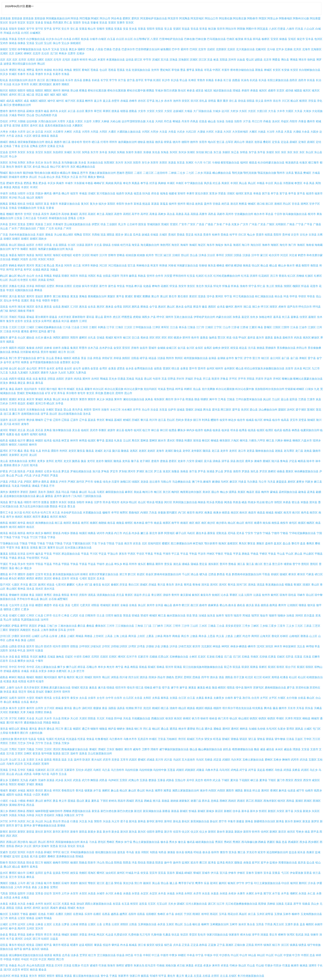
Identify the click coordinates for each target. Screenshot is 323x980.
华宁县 (228, 296)
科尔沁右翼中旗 (245, 389)
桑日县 (81, 626)
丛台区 (80, 111)
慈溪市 (39, 111)
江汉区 (128, 327)
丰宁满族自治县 (194, 183)
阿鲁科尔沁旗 (301, 18)
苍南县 (94, 70)
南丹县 (305, 513)
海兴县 (69, 249)
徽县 (205, 307)
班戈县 (248, 39)
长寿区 (192, 80)
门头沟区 (77, 496)
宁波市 (258, 533)
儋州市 (311, 121)
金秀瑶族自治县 (144, 368)
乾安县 (48, 574)
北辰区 (231, 49)
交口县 (136, 338)
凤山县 (243, 183)
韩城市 (94, 255)
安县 (126, 29)
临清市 (199, 430)
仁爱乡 (25, 609)
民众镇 (261, 502)
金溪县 (112, 368)
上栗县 (150, 636)
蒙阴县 (49, 496)
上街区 (141, 636)
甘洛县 (4, 208)
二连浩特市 (161, 173)
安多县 (39, 23)
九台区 (62, 373)
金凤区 (208, 348)
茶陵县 (259, 70)
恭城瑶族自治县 (58, 218)
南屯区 (293, 523)
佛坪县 (57, 193)
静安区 (225, 348)
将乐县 (183, 327)
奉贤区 (298, 183)
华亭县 (16, 300)
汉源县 (246, 255)
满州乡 (4, 492)
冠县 (103, 235)
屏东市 (123, 554)
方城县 (316, 173)
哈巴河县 (126, 245)
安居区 (112, 23)
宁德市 (276, 533)
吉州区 (95, 379)
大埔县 (188, 111)
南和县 (4, 523)
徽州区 (230, 307)
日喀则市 (90, 615)
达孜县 (19, 136)
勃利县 (311, 60)
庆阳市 (83, 595)
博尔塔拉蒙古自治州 (24, 64)
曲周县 (273, 605)
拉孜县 (4, 410)
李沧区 (101, 420)
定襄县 (51, 146)
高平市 (136, 214)
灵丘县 (22, 430)
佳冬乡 (254, 317)
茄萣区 (92, 578)
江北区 (13, 327)
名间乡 (124, 502)
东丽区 (226, 152)
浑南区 (13, 317)
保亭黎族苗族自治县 (30, 49)
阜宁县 (275, 193)
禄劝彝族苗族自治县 (306, 471)
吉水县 (298, 368)
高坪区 (145, 214)
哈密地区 (67, 255)
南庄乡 (39, 533)
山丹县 (45, 636)
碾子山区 (181, 533)
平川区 (94, 554)
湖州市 (169, 317)
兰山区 (276, 399)
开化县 (198, 379)
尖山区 (22, 338)
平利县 (193, 554)
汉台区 (211, 255)
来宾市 (30, 399)
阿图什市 (251, 29)
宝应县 (64, 49)
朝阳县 (30, 90)
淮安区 (191, 286)
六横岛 (253, 440)
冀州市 (86, 379)
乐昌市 (22, 410)
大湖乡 (307, 111)
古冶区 (72, 245)
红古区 (209, 276)
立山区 (127, 440)
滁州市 (13, 111)
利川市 (153, 420)
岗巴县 (225, 204)
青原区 (129, 595)
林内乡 (190, 430)
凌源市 (111, 430)
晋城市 (153, 348)
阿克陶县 (185, 18)
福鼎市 (120, 193)
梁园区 (282, 410)
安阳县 (159, 29)
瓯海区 (223, 543)
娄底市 (155, 461)
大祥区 (210, 132)
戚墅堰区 (63, 599)
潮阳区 (48, 90)
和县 (99, 276)
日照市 (109, 615)
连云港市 (155, 482)
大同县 (94, 132)
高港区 (92, 214)
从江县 (72, 111)
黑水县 (59, 265)
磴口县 (96, 142)
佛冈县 (48, 193)
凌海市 (25, 424)
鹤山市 (22, 276)
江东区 (84, 327)
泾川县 (252, 348)
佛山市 (65, 193)
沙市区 (106, 646)
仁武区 (74, 615)
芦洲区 (72, 482)
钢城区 (252, 204)
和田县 (83, 276)
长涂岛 (245, 80)
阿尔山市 (105, 18)
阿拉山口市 (211, 18)
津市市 (42, 368)
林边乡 (232, 420)
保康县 (22, 43)
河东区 (42, 259)
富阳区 (111, 204)
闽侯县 (202, 502)
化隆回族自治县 (24, 290)
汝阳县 (16, 620)
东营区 (163, 163)
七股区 (16, 585)
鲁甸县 (284, 461)
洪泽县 (30, 286)
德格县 (13, 142)
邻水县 (234, 430)
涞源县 (109, 399)
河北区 (284, 255)
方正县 (74, 177)
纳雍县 (92, 533)
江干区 (111, 327)
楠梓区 (48, 533)
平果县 (149, 554)
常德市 (39, 74)
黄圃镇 (146, 296)
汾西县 (13, 193)
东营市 (154, 163)
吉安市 (19, 321)
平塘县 (13, 558)
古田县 (48, 245)
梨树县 (145, 440)
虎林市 (282, 307)
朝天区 (4, 90)
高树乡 (162, 214)
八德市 (290, 29)
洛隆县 (175, 471)
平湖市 (167, 554)
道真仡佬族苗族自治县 (58, 125)
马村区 (225, 482)
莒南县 (130, 379)
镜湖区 (53, 352)
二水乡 (199, 173)
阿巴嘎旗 (85, 18)
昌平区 (140, 80)
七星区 (75, 605)
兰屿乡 (4, 403)
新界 (161, 533)
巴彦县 (117, 49)
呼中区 (161, 317)
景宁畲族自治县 (27, 358)
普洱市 (224, 564)
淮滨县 (209, 286)
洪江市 (274, 276)
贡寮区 (30, 224)
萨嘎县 (16, 626)
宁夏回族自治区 (81, 543)
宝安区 (274, 39)
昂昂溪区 (58, 23)
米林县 (89, 502)
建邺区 (83, 338)
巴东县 (299, 29)
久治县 (4, 379)
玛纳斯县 (26, 486)
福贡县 (138, 193)
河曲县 (54, 270)
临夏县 (10, 434)
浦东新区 (213, 564)
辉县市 (197, 307)
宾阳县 (224, 60)
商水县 (203, 636)
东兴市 (119, 163)
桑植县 (90, 626)
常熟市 (201, 80)
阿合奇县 (117, 18)
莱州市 (118, 399)
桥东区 (292, 574)
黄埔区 (138, 296)
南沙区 (211, 523)
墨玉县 (71, 506)
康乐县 (30, 383)
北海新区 (316, 49)
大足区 (28, 136)
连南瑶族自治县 (30, 414)
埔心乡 (19, 568)
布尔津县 (58, 70)
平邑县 (57, 564)
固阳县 (63, 245)
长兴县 (263, 80)
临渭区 (269, 430)
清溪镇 (24, 595)
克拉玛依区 (150, 389)
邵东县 (22, 646)
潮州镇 (65, 90)
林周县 (83, 440)
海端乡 (219, 245)
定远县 (4, 152)
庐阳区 (28, 482)
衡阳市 (306, 265)
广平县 (308, 224)
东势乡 (30, 163)
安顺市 (101, 29)
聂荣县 (211, 533)
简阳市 (74, 338)
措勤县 (133, 111)
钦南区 (216, 595)
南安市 (191, 513)
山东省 (53, 636)
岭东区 (16, 424)
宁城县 (267, 533)
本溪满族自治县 (115, 60)
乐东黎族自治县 (36, 410)
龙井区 (233, 451)
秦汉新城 (186, 595)
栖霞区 (39, 605)
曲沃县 (250, 605)
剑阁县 (102, 327)
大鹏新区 (77, 125)
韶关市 (30, 646)
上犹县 (229, 636)
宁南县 (41, 543)
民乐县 (211, 502)
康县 (12, 389)
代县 (55, 115)
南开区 (85, 523)
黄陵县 (65, 296)
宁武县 (67, 543)
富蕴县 (164, 204)
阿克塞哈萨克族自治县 (154, 18)
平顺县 (319, 554)
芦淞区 (45, 475)
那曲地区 (134, 513)
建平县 (13, 338)
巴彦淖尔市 (128, 49)
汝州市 (45, 620)
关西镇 (96, 235)
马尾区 (101, 492)
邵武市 (48, 646)
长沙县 (175, 80)
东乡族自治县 (95, 163)
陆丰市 (311, 461)
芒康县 (45, 486)
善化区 (276, 636)
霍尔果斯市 (42, 317)
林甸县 (267, 420)
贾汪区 (222, 338)
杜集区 (304, 163)
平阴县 (65, 564)
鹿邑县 (45, 482)
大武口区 (191, 132)
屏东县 (22, 558)
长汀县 (227, 80)
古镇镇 (115, 245)
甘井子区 (315, 204)
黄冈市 (30, 296)
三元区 (299, 626)
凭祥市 (30, 564)
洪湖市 (254, 276)
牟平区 (115, 513)
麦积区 (292, 482)
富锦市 (182, 193)
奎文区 (90, 393)
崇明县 (212, 101)
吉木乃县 (93, 348)
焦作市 (195, 338)
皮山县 (109, 564)
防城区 (4, 177)
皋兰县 (101, 214)
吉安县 (28, 321)
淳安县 (312, 101)
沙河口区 (5, 636)
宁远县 (119, 543)
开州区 (277, 379)
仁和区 (30, 615)
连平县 (45, 414)
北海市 (306, 49)
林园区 (39, 440)
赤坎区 (142, 101)
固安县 (142, 224)
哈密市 (77, 255)
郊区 (152, 338)
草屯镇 (175, 70)
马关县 (271, 482)
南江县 (59, 523)
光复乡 (235, 224)
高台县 (171, 214)
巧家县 (310, 574)
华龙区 (10, 290)
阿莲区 (263, 18)
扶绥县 (30, 204)
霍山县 (99, 317)
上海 (116, 636)
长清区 (157, 80)
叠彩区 (267, 142)
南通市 (258, 523)
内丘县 (127, 533)
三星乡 (272, 626)
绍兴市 (57, 646)
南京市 (128, 543)
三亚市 (281, 626)
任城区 (13, 615)
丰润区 (234, 183)
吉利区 (39, 348)
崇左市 (277, 101)
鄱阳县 (151, 564)
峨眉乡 (55, 173)
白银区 (102, 39)
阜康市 (190, 193)
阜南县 (257, 193)
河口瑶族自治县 (118, 265)
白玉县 (111, 39)
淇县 (68, 605)
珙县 (103, 224)
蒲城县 (195, 564)
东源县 (172, 163)
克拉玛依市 (30, 389)
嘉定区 (245, 317)
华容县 (311, 296)
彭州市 (30, 554)
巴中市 (176, 49)
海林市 (266, 245)
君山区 (148, 379)
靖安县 (234, 348)
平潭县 (4, 558)
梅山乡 (224, 492)
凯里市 (216, 379)
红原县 (22, 286)
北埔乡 (80, 53)
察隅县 (150, 90)
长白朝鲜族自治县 (310, 70)
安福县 (48, 23)
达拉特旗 (32, 121)
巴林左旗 (201, 39)
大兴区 (227, 132)
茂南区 (51, 492)
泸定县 (293, 461)
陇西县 (76, 461)
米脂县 (305, 502)
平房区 (132, 554)
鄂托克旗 (237, 173)
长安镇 (285, 70)
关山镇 (58, 235)
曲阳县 (265, 605)
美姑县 (138, 492)
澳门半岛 (197, 482)
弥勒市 (80, 502)
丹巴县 (168, 121)
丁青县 (16, 146)
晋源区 (167, 368)
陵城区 (311, 420)
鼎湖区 (311, 142)
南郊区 (67, 523)
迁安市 (39, 574)
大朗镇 (22, 121)
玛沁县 (65, 492)
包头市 (46, 49)
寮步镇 (30, 420)
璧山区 (250, 60)
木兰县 (56, 513)
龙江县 (216, 451)
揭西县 (10, 342)
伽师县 (213, 338)
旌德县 (261, 348)
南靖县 (76, 523)
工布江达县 (30, 218)
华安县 (121, 286)
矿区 (48, 393)
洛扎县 (255, 471)
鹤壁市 (302, 255)
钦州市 (266, 595)
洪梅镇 (300, 276)
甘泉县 (41, 208)
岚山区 (267, 399)
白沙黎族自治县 (36, 39)
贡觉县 (22, 224)
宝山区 (39, 43)
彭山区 (60, 548)
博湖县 (294, 60)
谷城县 (154, 235)
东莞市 (203, 142)
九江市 (316, 368)
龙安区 (72, 451)
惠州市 (238, 307)
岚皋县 (149, 399)
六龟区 (235, 440)
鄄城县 (104, 379)
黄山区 (164, 296)
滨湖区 (194, 60)
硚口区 (319, 574)
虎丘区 (117, 317)
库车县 (61, 393)
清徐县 (57, 595)
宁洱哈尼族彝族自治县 (302, 533)
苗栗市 (54, 502)
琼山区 (310, 595)
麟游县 (30, 440)
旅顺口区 (126, 482)
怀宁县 (253, 286)
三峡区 (255, 626)
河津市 (86, 265)
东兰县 (217, 152)
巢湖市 (57, 84)
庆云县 (146, 595)
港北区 (234, 204)
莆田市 (159, 564)
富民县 (248, 193)
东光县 (156, 152)
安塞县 (83, 29)
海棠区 (33, 249)
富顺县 (13, 204)
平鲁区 (219, 554)
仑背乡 (48, 471)
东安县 (30, 152)
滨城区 (156, 60)
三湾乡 (246, 626)
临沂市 (22, 440)
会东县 (92, 307)
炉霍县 (4, 471)
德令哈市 (77, 142)
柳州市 (33, 445)
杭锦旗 (141, 255)
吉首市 (289, 368)
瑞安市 (229, 615)
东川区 (77, 152)
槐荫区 (297, 286)
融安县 (118, 615)
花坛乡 (8, 300)
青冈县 (188, 585)
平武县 (45, 558)
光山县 (4, 228)
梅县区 (250, 492)
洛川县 (97, 471)
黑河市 (30, 265)
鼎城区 (293, 142)
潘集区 (260, 543)
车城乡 (159, 90)
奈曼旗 (162, 513)
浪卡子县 (179, 399)
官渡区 (174, 224)
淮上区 (270, 286)
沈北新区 (207, 646)
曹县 (183, 70)
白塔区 (76, 39)
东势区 (22, 163)
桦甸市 (156, 286)
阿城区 (95, 18)
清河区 (214, 585)
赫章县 (133, 276)
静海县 (16, 352)
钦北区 (106, 585)
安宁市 (30, 29)
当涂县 (221, 121)
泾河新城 (26, 352)
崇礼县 (203, 101)
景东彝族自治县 (286, 348)
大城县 (13, 115)
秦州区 (275, 595)
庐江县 (13, 471)
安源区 (177, 29)
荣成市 (145, 615)
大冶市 (271, 132)
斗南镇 (216, 163)
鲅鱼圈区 (166, 49)
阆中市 (213, 399)
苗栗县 (45, 502)
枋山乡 (51, 177)
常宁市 (113, 80)
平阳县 (39, 564)
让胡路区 (293, 605)
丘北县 (24, 605)
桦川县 (138, 286)
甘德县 (217, 204)
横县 (298, 265)
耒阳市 (88, 410)
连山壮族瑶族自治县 (70, 414)
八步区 (273, 29)
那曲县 (74, 533)
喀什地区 (52, 389)
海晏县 (13, 255)
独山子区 (55, 167)
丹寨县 (302, 121)
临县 (18, 434)
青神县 (22, 589)
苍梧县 (112, 70)
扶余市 (129, 204)
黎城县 (109, 420)
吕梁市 (115, 482)
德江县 (67, 142)
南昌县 (261, 513)
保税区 (4, 49)
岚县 (318, 399)
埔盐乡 (28, 568)
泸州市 (63, 482)
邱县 (32, 605)
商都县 (88, 636)
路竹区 (80, 482)
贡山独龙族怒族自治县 (77, 224)
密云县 (296, 502)
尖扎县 (92, 338)
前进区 (141, 574)
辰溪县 (80, 101)
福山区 (30, 198)
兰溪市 (311, 399)
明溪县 (159, 502)
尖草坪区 (47, 321)
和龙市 (154, 265)
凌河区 (4, 430)
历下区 (13, 451)
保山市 (57, 43)
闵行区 (168, 502)
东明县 (244, 152)
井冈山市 (302, 348)
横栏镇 (229, 265)
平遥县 (48, 564)
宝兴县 (55, 49)
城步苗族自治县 (223, 90)
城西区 (19, 101)
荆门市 (13, 358)
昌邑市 (302, 80)
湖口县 (247, 307)
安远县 (186, 29)
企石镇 (53, 599)
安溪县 (118, 29)
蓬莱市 (51, 548)
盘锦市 (269, 543)
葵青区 (4, 399)
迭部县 (258, 142)
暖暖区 (166, 543)
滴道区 (250, 142)
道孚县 (8, 125)
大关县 (298, 111)
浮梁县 (222, 193)
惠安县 (48, 307)
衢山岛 (224, 605)
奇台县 (4, 605)
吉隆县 (65, 348)
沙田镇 (115, 646)
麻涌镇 (216, 482)
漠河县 (313, 502)
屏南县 (246, 554)
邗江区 (159, 255)
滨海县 (174, 60)
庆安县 (123, 585)
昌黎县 (87, 80)
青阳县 (65, 595)
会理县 (118, 307)
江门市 (200, 327)
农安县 (137, 543)
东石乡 (39, 163)
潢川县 (13, 296)
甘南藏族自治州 (27, 208)
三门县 (148, 626)
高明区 (127, 214)
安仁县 (74, 29)
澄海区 (4, 95)
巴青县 (90, 49)
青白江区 (134, 585)
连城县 (181, 410)
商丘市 (185, 636)
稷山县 (240, 368)
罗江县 (158, 471)
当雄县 (229, 121)
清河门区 (242, 585)
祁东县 (74, 578)
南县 (318, 523)
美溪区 (242, 492)
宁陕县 (59, 543)
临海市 (129, 430)
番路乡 (92, 177)
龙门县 (299, 451)
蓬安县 (25, 548)
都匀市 (65, 167)
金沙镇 (4, 368)
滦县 (233, 461)
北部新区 (221, 49)
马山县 (92, 492)
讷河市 (101, 533)
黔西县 (221, 574)
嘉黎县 (295, 317)
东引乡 (146, 163)
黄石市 (173, 296)
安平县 (48, 29)
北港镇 (288, 49)
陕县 (24, 640)
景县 (84, 358)
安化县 (86, 23)
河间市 (68, 265)
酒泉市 (45, 373)
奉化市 (127, 183)
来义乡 (101, 399)
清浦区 (306, 585)
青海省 (196, 585)
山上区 (313, 636)
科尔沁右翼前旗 (225, 389)
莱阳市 (92, 399)
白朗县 (4, 39)
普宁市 (297, 564)
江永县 (294, 327)
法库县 (290, 173)
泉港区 (115, 605)
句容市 (157, 379)
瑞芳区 (255, 615)
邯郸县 (121, 255)
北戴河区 (261, 49)
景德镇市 (271, 348)
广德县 (209, 224)
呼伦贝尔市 (305, 307)
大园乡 (314, 132)
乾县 (228, 574)
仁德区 (22, 615)
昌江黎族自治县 (55, 80)
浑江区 (4, 317)
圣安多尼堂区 (233, 626)
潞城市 (258, 461)
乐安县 (13, 410)
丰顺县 (261, 183)
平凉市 (202, 554)
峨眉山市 (65, 173)
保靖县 (13, 43)
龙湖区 (169, 451)
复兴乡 (94, 204)
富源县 (155, 204)
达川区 (225, 111)
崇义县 (259, 101)
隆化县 (178, 451)
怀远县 (305, 286)
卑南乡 (63, 53)
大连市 (88, 121)
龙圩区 (91, 461)
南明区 (129, 523)
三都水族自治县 (67, 626)
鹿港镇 (8, 465)
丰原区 (25, 187)
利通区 (188, 440)
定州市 (13, 152)
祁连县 (51, 585)
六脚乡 (279, 440)
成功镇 (289, 90)
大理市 (61, 121)
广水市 (13, 228)
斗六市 (198, 163)
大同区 (103, 132)
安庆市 (221, 29)
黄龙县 (74, 296)
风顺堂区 (26, 630)
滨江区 (203, 60)
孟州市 (58, 496)
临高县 (285, 420)
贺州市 (151, 276)
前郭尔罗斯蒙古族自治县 (104, 574)
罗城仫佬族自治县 (81, 471)
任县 (82, 615)
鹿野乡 (37, 482)
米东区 (63, 502)
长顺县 (210, 80)
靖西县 (76, 358)
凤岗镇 (109, 183)
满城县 (36, 486)
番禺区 (310, 543)
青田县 (4, 595)
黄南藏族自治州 (97, 296)
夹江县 (286, 317)
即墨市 (83, 348)
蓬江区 (43, 548)
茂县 (58, 492)
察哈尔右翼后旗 (97, 90)
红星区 (4, 286)
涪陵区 (231, 193)
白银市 (94, 39)
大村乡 (234, 111)
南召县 (13, 533)
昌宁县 (131, 80)
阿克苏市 (173, 18)
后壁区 (51, 286)
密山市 (269, 502)
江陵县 (191, 327)
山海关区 (265, 636)
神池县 (217, 646)
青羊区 (74, 595)
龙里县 (251, 451)
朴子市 (13, 574)
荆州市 (170, 358)
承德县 (254, 90)
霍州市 (108, 317)
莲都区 (190, 410)
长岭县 (96, 80)
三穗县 (212, 626)
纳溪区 (83, 533)
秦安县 (97, 585)
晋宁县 (312, 358)
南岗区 (19, 517)
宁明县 (32, 543)
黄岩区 (193, 296)
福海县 (164, 193)
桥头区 (13, 578)
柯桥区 (188, 389)
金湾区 (103, 368)
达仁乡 (30, 132)
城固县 (298, 90)
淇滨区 (48, 578)
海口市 (246, 245)
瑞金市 (264, 615)
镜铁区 (67, 358)
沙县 (157, 646)
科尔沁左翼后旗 (114, 389)
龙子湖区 (145, 461)
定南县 (8, 146)
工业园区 (112, 224)
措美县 (115, 111)
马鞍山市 (166, 482)
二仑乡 (181, 173)
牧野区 (124, 513)
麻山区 (83, 492)
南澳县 (208, 513)
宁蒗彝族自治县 (9, 543)
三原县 (308, 626)
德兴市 (177, 142)
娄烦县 (164, 461)
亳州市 (39, 70)
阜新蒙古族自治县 (69, 204)
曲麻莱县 (213, 605)
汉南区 (176, 255)
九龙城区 (23, 373)
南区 (192, 523)
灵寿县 (48, 430)
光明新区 (281, 224)
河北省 (293, 255)
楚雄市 (4, 111)
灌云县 (128, 235)
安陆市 (13, 29)
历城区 (136, 420)
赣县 (3, 214)
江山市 (227, 327)
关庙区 (40, 235)
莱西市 (83, 399)
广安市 (183, 224)
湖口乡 (256, 307)
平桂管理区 (33, 558)
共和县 (4, 224)
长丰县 (48, 74)
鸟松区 (191, 533)
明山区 (133, 502)
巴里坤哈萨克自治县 (171, 39)
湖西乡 (146, 317)
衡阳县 (314, 265)
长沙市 (166, 80)
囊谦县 (45, 517)
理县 (33, 451)
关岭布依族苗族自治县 (22, 235)
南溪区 (302, 523)
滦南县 (217, 461)
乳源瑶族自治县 (30, 620)
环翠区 (4, 296)
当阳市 (238, 121)
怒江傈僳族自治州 (181, 543)
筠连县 (139, 379)
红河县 (245, 276)
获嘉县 (53, 317)
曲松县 (241, 605)
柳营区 (13, 445)
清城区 (144, 585)
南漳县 (4, 533)
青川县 (161, 585)
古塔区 (39, 245)
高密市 (118, 214)
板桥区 (266, 39)
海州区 (39, 255)
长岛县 (30, 74)
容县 (189, 615)
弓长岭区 (42, 218)
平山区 (290, 554)
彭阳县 (13, 554)
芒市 (52, 486)
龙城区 (99, 451)
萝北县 (65, 471)
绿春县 (98, 482)
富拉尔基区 (202, 193)
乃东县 (153, 513)
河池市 (24, 259)
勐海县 (302, 492)
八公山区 (309, 29)
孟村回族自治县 (288, 492)
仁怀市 (48, 615)
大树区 (68, 132)
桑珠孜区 (101, 626)
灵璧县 (303, 420)
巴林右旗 (190, 39)
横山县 (273, 265)
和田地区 (41, 286)
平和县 (158, 554)
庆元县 (120, 595)
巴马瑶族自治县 (216, 39)
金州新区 (229, 368)
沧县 (128, 70)
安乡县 (133, 29)
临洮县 (252, 430)
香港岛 (283, 276)
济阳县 (51, 379)
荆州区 (179, 358)
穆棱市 (106, 513)
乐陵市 (105, 410)
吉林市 (57, 348)
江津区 (156, 327)
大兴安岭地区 (240, 132)
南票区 (167, 523)
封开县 (153, 183)
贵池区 (172, 235)
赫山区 (13, 276)
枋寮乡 (24, 177)
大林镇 (105, 121)
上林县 (159, 636)
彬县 (216, 60)
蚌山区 (93, 60)
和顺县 (48, 276)
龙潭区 (32, 461)
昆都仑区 (109, 393)
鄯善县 (305, 636)
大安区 (151, 111)
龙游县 (145, 482)
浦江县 (241, 564)
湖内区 (13, 311)
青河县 (232, 585)
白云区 (120, 39)
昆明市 (119, 393)
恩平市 (84, 173)
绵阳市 (28, 502)
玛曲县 (74, 492)
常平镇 (148, 80)
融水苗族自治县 (176, 615)
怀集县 (226, 286)
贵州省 (286, 235)
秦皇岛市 (206, 595)
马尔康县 (252, 482)
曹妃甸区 (165, 70)
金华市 (230, 358)
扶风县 (129, 193)
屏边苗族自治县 (71, 554)
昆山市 (128, 393)
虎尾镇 (137, 317)
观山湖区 (68, 235)
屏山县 (298, 554)
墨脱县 (54, 506)
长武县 (254, 80)
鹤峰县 (13, 265)
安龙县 (4, 29)
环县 (286, 296)
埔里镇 (288, 564)
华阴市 (46, 300)
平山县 (281, 554)
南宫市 (37, 517)
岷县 (244, 502)
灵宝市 (294, 420)
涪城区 (92, 193)
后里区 (68, 286)
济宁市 (248, 358)
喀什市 (62, 389)
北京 (12, 53)
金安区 (118, 348)
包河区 (318, 39)
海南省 (310, 245)
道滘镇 (16, 125)
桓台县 (279, 296)
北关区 (297, 49)
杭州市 (150, 255)
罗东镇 (123, 471)
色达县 (36, 630)
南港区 (28, 517)
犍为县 (203, 574)
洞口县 (209, 152)
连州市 (22, 420)
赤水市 (168, 101)
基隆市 (88, 389)
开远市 (268, 379)
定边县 (285, 142)
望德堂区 (14, 630)
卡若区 (42, 389)
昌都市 (30, 574)
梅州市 (265, 492)
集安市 (10, 321)
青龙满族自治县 (275, 585)
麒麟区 (71, 585)
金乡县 (130, 368)
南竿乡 (10, 517)
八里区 (154, 39)
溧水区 (171, 440)
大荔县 (70, 121)
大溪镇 (201, 132)
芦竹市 (89, 482)
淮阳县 (279, 286)
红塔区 (33, 280)
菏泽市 (124, 276)
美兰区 (167, 492)
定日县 (25, 146)
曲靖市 (203, 605)
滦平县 (225, 461)
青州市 (175, 595)
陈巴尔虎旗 (170, 90)
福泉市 (319, 193)
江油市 (303, 327)
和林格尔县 (143, 265)
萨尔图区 (5, 626)
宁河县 (16, 537)
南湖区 (13, 523)
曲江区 (195, 605)
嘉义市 (98, 101)
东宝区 (39, 152)
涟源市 (4, 420)
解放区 (315, 338)
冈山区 (287, 204)
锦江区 (265, 358)
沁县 (241, 595)
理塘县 (180, 440)
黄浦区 (129, 296)
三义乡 (290, 626)
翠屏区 (107, 111)
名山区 (142, 502)
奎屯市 (81, 393)
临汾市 (276, 420)
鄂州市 (281, 173)
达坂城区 (178, 111)
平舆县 (74, 564)
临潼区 (261, 430)
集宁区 (239, 358)
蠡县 (20, 451)
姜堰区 (268, 327)
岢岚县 (162, 389)
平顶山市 (113, 554)
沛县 (18, 548)
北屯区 (66, 60)
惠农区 (162, 307)
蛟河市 (118, 338)
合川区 (33, 259)
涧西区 (57, 338)
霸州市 (185, 49)
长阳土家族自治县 (278, 80)
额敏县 (75, 173)
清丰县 (179, 585)
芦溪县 (54, 475)
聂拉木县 (201, 533)
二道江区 (148, 173)
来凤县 (48, 399)
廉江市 (16, 414)
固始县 (22, 245)
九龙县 (13, 373)
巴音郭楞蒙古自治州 (148, 49)
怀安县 (174, 286)
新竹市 (103, 286)
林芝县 (65, 440)
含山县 (194, 255)
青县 (32, 595)
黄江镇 (57, 296)
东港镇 (147, 152)
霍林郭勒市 (79, 317)
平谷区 (140, 554)
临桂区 (85, 430)
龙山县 (4, 461)
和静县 (94, 265)
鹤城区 (16, 259)
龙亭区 (50, 461)
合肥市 (4, 265)
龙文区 (67, 461)
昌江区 (41, 80)
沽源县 (80, 245)
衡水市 (291, 265)
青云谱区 (157, 595)
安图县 (109, 29)
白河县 (16, 33)
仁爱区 (16, 609)
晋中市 (193, 368)
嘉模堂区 (233, 543)
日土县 (101, 615)
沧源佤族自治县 (141, 70)
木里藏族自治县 (92, 513)
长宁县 (122, 80)
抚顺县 (4, 204)
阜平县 (292, 193)
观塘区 (13, 399)
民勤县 (219, 502)
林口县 (155, 430)
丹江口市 (257, 121)
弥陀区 (278, 502)
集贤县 (43, 379)
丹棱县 (267, 121)
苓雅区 (102, 430)
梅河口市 (148, 492)
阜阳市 (120, 204)
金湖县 (212, 358)
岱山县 (30, 115)
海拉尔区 (256, 245)
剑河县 (16, 331)
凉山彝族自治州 (268, 410)
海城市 (184, 245)
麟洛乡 (182, 430)
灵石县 (39, 430)
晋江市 (256, 358)
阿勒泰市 (253, 18)
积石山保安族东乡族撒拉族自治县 (264, 368)
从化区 (63, 111)
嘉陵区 (312, 317)
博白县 (285, 60)
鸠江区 (307, 368)
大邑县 (279, 132)
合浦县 (37, 270)
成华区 (13, 95)
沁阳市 (248, 595)
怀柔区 (94, 286)
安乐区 (130, 23)
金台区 (68, 368)
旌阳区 (126, 358)
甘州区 (28, 214)
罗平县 (202, 471)
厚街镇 (59, 286)
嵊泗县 (243, 646)
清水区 (39, 589)
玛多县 (242, 482)
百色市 (22, 39)
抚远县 (146, 204)
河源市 (115, 276)
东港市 (130, 152)
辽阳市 (57, 420)
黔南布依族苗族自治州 (168, 574)
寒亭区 (220, 255)
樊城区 (307, 173)
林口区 (164, 430)
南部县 (226, 513)
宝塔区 (13, 49)
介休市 (4, 348)
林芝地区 (198, 543)
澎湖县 (34, 548)
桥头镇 (4, 578)
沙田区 (123, 646)
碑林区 (28, 53)
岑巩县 (208, 70)
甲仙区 (243, 338)
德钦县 (142, 142)
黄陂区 (111, 296)
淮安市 (182, 286)
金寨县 (184, 368)
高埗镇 (65, 214)
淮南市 (244, 286)
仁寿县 (65, 615)
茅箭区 (24, 492)
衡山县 (264, 265)
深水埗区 (26, 636)
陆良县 (22, 471)
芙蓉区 (4, 198)
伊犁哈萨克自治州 (204, 317)
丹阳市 (293, 121)
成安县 (200, 90)
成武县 (10, 101)
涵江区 (167, 255)
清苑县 (92, 595)
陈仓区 (182, 90)
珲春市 (30, 311)
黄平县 (120, 296)
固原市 (89, 245)
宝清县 (30, 43)
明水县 (151, 502)
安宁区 (39, 29)
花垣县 (4, 307)
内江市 (118, 533)
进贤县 (121, 368)
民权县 (237, 502)
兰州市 (13, 403)
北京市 (267, 60)
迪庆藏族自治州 (127, 142)
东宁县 (253, 152)
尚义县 (220, 636)
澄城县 (237, 90)
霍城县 (30, 317)
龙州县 (126, 461)
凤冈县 (118, 183)
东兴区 (128, 163)
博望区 (13, 70)
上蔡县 (62, 636)
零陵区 (13, 430)
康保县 (13, 383)
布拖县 (68, 70)
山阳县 (4, 646)
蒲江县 (250, 564)
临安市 (224, 420)
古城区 (163, 235)
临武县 (278, 430)
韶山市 (39, 646)
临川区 (259, 420)
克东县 (80, 389)
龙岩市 (100, 461)
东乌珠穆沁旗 (69, 163)
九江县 (4, 373)
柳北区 (206, 440)
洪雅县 (13, 286)
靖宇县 (144, 358)
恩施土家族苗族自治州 (102, 173)
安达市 (13, 23)
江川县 (67, 327)
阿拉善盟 (315, 18)
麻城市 (207, 482)
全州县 (159, 605)
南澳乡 (217, 513)
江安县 (4, 327)
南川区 (296, 513)
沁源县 (257, 595)
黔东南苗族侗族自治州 (66, 574)
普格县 (232, 564)
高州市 (230, 214)
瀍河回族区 (45, 84)
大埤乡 (4, 132)
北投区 (49, 60)
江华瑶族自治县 (142, 327)
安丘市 (65, 29)
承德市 (245, 90)
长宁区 (105, 80)
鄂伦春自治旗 (42, 173)
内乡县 (136, 533)
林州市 (74, 440)
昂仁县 (68, 23)
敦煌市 (19, 167)
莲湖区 (311, 410)
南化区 (30, 523)
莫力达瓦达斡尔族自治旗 (34, 506)
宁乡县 (102, 543)
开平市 (242, 379)
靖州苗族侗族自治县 (196, 358)
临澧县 (173, 430)
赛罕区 (24, 626)
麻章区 (129, 492)
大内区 (159, 121)
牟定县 (63, 506)
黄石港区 (183, 296)
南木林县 (139, 523)
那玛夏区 (172, 513)
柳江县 (270, 440)
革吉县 (269, 214)
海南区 (301, 245)
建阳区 (65, 338)
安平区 (57, 29)
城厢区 (34, 101)
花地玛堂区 (154, 543)
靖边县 (243, 348)
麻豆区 (233, 482)
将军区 (165, 327)
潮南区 (65, 84)
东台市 (48, 163)
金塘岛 (86, 368)
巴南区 (231, 39)
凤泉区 (225, 183)
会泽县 (221, 307)
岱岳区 (4, 121)
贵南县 (225, 235)
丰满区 (171, 183)
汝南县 (290, 615)
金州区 (211, 368)
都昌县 (253, 163)
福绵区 (240, 193)
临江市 (146, 430)
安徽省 (94, 23)
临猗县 (43, 434)
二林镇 (173, 173)
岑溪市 (225, 70)
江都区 (93, 327)
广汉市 (244, 224)
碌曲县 (281, 471)
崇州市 (268, 101)
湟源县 (202, 296)
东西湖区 (109, 163)
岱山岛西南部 (43, 115)
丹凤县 (194, 121)
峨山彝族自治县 (222, 173)
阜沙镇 (13, 198)
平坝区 (57, 554)
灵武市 (94, 430)
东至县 (181, 163)
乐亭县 (59, 403)
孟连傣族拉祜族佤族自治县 (20, 496)
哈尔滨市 (274, 255)
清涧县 (252, 585)
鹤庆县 (45, 270)
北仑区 (45, 53)
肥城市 (10, 183)
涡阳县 (4, 245)
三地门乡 (52, 626)
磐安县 (251, 543)
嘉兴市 (260, 338)
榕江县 (162, 615)
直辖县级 (5, 18)
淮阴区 (288, 286)
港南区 (278, 204)
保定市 (301, 39)
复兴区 (85, 204)
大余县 (306, 132)
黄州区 (219, 296)
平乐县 (184, 554)
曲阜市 (177, 605)
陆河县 (34, 465)
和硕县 (57, 276)
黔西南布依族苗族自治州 (247, 574)
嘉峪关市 (288, 338)
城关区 (307, 90)
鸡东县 (298, 338)
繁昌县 (299, 173)
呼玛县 (317, 307)
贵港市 (207, 235)
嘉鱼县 (278, 338)
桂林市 (216, 235)
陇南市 (317, 451)
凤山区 (252, 183)
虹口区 (292, 276)
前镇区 (275, 574)
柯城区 (71, 389)
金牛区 (8, 362)
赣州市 (19, 214)
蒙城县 (274, 492)
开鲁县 (224, 379)
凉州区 (291, 410)
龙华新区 (197, 451)
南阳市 (22, 527)
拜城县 (8, 33)
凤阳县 (16, 187)
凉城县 (198, 410)
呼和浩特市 (180, 276)
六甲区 (261, 440)
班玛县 (257, 39)
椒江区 (127, 338)
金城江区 (171, 348)
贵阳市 (277, 235)
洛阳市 (237, 471)
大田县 (77, 132)
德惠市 (58, 142)
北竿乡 (280, 49)
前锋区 (84, 574)
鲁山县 (10, 475)
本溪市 (101, 60)
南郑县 (22, 533)
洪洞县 (42, 280)
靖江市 (62, 352)
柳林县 (288, 440)
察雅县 (83, 90)
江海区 (119, 327)
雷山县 (67, 410)
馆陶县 (78, 235)
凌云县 (120, 430)
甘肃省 (50, 208)
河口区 (103, 265)
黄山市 (155, 296)
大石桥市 (58, 132)
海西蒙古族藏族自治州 (51, 249)
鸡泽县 (78, 379)
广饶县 (317, 224)
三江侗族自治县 (125, 626)
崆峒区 (300, 389)
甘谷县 (296, 204)
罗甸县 (105, 471)
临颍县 (13, 440)
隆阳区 (109, 461)
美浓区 (207, 492)
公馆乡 (81, 218)
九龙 (317, 389)
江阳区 (277, 327)
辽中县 (83, 420)
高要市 (203, 214)
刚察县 (243, 204)
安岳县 (195, 29)
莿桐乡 (30, 111)
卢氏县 (28, 475)
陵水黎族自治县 (62, 430)
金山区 (13, 368)
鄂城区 (4, 173)
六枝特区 (23, 445)
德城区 (4, 142)
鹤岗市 (22, 265)
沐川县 (18, 513)
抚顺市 (39, 198)
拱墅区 (96, 224)
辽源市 (74, 420)
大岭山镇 (115, 121)
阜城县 (83, 193)
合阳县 (107, 276)
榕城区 (153, 615)
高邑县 (212, 214)
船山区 (294, 101)
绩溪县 (22, 379)
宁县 (94, 543)
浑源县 (22, 317)
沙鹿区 (16, 636)
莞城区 (165, 224)
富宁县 (284, 193)
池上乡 (159, 101)
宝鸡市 (4, 43)
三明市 (177, 626)
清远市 (138, 595)
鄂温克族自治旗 (267, 173)
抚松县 (22, 204)
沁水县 (225, 595)
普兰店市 (277, 564)
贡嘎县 (72, 218)
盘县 (303, 543)
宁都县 (284, 533)
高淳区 (83, 214)
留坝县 (197, 440)
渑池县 (4, 502)
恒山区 (256, 265)
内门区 (182, 513)
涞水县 (65, 399)
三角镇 (139, 626)
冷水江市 (115, 410)
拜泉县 (13, 39)
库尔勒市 (71, 393)
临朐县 (208, 430)
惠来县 (109, 307)
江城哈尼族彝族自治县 (49, 327)
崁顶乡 (4, 383)
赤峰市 (133, 101)
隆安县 (81, 451)
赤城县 (124, 101)
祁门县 (88, 585)
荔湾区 (4, 451)
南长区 (243, 513)
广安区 (191, 224)
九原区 (71, 373)
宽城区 (21, 393)
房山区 (33, 177)
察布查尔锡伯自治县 (242, 70)
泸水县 (37, 475)
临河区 (138, 430)
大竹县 (10, 136)
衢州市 (282, 605)
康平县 (4, 389)
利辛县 (46, 451)
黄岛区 (22, 296)
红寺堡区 (23, 280)
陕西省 (53, 630)
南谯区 (184, 523)
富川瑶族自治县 (106, 193)
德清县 (150, 142)
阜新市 (54, 204)
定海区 (302, 142)
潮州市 (57, 90)
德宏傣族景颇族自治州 (31, 142)
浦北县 (177, 564)
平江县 (175, 554)
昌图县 (236, 80)
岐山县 (35, 599)
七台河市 (14, 605)
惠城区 (65, 307)
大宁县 (247, 121)
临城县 (250, 420)
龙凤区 (134, 451)
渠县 (257, 605)
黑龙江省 (41, 265)
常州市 (25, 84)
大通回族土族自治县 (129, 132)
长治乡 (16, 84)
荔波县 (92, 420)
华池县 (130, 286)
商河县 (132, 636)
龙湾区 (59, 461)
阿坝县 (75, 18)
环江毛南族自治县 (244, 296)
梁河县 (216, 410)
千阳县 (266, 574)
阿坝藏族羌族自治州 (58, 18)
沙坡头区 (96, 646)
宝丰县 (310, 39)
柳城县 (215, 440)
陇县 (84, 461)
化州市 (13, 307)
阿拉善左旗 (240, 18)
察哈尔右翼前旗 (117, 90)
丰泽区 (34, 187)
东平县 (261, 152)
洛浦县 (211, 471)
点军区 (229, 142)
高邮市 (221, 214)
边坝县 (130, 60)
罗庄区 (263, 471)
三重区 (4, 630)
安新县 (142, 29)
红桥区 (318, 276)
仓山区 (103, 70)
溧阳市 (55, 451)
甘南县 (13, 208)
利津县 (206, 420)
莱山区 (57, 399)
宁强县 (50, 543)
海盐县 (4, 255)
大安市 (142, 111)
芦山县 (19, 475)
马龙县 (16, 486)
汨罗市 (98, 502)
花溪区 (25, 300)
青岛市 (170, 585)
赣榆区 (10, 214)
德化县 (49, 142)
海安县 (136, 245)
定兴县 (60, 146)
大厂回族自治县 (203, 111)
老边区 (22, 403)
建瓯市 (4, 338)
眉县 (258, 492)
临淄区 (92, 440)
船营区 (303, 101)
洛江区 (149, 471)
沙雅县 (165, 646)
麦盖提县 (281, 482)
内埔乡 (65, 533)
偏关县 (39, 554)
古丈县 (98, 245)
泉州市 (151, 605)
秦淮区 (196, 595)
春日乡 (8, 105)
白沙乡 (50, 39)
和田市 (74, 276)
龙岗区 (151, 451)
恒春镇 (203, 265)
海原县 (30, 255)
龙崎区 (4, 455)
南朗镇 (102, 523)
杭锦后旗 (131, 255)
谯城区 (284, 574)
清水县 (30, 589)
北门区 (54, 53)
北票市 (72, 53)
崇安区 (186, 101)
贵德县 (181, 235)
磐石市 (295, 543)
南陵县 (120, 523)
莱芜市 (74, 399)
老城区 (30, 403)
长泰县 (219, 80)
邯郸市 (112, 255)
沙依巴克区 (185, 646)
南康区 (94, 523)
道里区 (25, 125)
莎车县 (62, 630)
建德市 (74, 321)
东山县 (318, 152)
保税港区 (76, 43)
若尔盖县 (309, 615)
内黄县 (109, 533)
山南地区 (294, 636)
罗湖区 (140, 471)
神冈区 (225, 646)
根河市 (312, 214)
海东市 (211, 245)
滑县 (33, 300)
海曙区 (24, 249)
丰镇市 (4, 193)
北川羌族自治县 (245, 49)
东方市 (94, 152)
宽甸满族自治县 (35, 393)
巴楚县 (281, 29)
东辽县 (235, 152)
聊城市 (39, 420)
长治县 (8, 84)
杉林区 (284, 636)
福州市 (173, 204)
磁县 (47, 111)
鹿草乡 (249, 461)
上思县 (211, 636)
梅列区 (175, 492)
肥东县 (19, 183)
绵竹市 (37, 502)
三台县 (221, 626)
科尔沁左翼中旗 (134, 389)
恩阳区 (129, 173)
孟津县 (311, 492)
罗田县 (228, 471)
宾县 (210, 60)
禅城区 (268, 70)
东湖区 (191, 152)
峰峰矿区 (99, 183)
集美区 (74, 348)
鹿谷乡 (16, 465)
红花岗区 (264, 276)
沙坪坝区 (84, 646)
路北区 (240, 461)
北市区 (22, 60)
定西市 (43, 146)
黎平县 (101, 440)
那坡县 (57, 533)
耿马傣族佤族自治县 (295, 214)
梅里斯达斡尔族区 (191, 492)
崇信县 (242, 101)
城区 (47, 95)
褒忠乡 (73, 49)
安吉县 (103, 23)
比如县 (241, 60)
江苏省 (235, 327)
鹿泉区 (290, 471)
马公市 (263, 482)
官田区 (87, 235)
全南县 (133, 605)
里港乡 (188, 420)
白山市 (59, 39)
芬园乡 (39, 193)
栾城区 (199, 461)
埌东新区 (159, 399)
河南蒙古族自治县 (187, 265)
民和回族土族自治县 (185, 502)
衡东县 (212, 265)
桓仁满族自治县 (264, 296)
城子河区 (70, 101)
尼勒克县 (221, 533)
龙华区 (187, 451)
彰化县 (4, 80)
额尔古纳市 (16, 173)
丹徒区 (285, 121)
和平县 (19, 270)
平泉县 (272, 554)
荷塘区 (65, 276)
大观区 (290, 111)
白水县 (67, 39)
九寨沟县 (81, 373)
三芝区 (316, 626)
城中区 (51, 101)
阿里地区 (170, 533)
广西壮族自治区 (27, 228)
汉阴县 (238, 255)
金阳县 (158, 368)
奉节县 (145, 183)
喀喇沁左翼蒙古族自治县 (308, 379)
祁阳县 (95, 605)
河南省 (172, 265)
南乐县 (111, 523)
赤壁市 (115, 101)
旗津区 (42, 585)
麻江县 (318, 482)
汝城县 (203, 615)
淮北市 (200, 286)
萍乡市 (22, 564)
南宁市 (149, 523)
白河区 (25, 33)
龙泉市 (182, 461)
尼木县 (240, 533)
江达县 (75, 327)
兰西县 (302, 399)
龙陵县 (279, 451)
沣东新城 (79, 183)
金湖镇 (221, 358)
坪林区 (211, 554)
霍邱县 (90, 317)
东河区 (174, 152)
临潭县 (243, 430)
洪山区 (13, 280)
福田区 (39, 204)
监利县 (43, 331)
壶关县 (39, 307)
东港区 (138, 152)
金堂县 (94, 368)
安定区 (22, 23)
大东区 (243, 111)
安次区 (4, 23)
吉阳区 (60, 379)
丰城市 (69, 183)
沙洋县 (174, 646)
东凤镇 (121, 152)
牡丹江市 (46, 513)
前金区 (150, 574)
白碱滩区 (35, 33)
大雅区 (253, 132)
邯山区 (185, 255)
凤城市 (60, 183)
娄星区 (173, 461)
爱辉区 (127, 18)
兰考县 (222, 399)
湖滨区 (30, 307)
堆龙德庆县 (292, 163)
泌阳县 (259, 60)
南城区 (279, 513)
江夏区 (253, 327)
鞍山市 (92, 29)
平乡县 (13, 564)
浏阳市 (4, 445)
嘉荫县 (269, 338)
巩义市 (122, 224)
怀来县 (235, 286)
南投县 (276, 523)
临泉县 (217, 430)
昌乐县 (78, 80)
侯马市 (86, 286)
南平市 (175, 523)
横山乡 (282, 265)
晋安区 (126, 348)
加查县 (237, 317)
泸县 (20, 482)
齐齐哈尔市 (24, 599)
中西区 (217, 70)
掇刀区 (28, 167)
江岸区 (83, 321)
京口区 (71, 352)
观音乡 (119, 235)
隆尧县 (118, 461)
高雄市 (19, 389)
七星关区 (85, 605)
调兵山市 (239, 142)
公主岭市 (132, 224)
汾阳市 (22, 193)
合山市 (30, 276)
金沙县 (75, 362)
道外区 (34, 125)
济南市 (135, 348)
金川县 (182, 348)
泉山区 (142, 605)
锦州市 (219, 368)
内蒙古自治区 (224, 317)
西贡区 (33, 626)
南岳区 (30, 527)
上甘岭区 (98, 636)
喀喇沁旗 (287, 379)
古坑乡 (304, 235)
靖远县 (153, 358)
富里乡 (213, 193)
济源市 (69, 379)
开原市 (259, 379)
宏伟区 (51, 280)
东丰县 (103, 152)
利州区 (64, 451)
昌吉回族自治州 (18, 80)
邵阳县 (74, 646)
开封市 (180, 379)
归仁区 (242, 235)
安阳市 (151, 29)
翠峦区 (98, 111)
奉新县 (8, 187)
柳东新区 (225, 440)
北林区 (19, 53)
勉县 (20, 502)
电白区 (212, 142)
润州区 (299, 615)
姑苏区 (30, 245)
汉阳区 (229, 255)
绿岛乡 (107, 482)
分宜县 (30, 193)
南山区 (232, 523)
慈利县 (22, 111)
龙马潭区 (289, 451)
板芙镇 (239, 39)
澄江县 (22, 95)
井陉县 (97, 358)
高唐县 (180, 214)
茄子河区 (5, 585)
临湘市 (25, 434)
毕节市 (147, 60)
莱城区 (39, 399)
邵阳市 (65, 646)
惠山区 (171, 307)
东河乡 (182, 152)
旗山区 (44, 599)
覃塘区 (233, 595)
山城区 (36, 636)
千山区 (186, 574)
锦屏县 (25, 362)
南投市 (284, 523)
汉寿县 (203, 255)
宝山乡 (65, 43)
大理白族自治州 (47, 121)
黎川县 (145, 420)
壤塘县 (303, 605)
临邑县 (4, 440)
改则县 (199, 204)
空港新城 (290, 389)
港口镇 (261, 204)
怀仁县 (261, 286)
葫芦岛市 (293, 307)
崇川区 (195, 101)
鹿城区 (267, 461)
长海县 (65, 74)
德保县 (45, 136)
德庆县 (159, 142)
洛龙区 (167, 471)
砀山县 (212, 121)
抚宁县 (266, 193)
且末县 (101, 578)
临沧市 (241, 420)
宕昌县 (203, 121)
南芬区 (314, 513)
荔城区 (118, 420)
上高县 (109, 636)
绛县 (260, 327)
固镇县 (107, 245)
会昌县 (57, 307)
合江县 (77, 265)
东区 (277, 152)
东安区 (22, 152)
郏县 (229, 338)
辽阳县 (65, 420)
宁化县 (25, 537)
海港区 (237, 245)
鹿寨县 (54, 482)
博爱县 (276, 60)
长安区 (277, 70)
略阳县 (302, 461)
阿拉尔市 (231, 29)
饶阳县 (8, 609)
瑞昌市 (238, 615)
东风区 (112, 152)
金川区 (190, 348)
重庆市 (89, 111)
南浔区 (13, 527)
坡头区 (142, 564)
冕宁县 (13, 502)
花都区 (165, 286)
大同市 (86, 132)
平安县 (48, 554)
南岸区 (200, 513)
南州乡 (30, 533)
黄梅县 (83, 296)
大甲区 (13, 121)
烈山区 (171, 420)
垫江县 (221, 142)
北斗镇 (271, 49)
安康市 (121, 23)
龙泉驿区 (14, 455)
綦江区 (33, 585)
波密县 (8, 64)
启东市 (65, 578)
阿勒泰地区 (286, 18)
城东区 (263, 90)
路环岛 (54, 111)
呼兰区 (265, 307)
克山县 (197, 389)
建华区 (34, 331)
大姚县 (262, 132)
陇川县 (116, 451)
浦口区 (259, 564)
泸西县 (13, 482)
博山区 (41, 64)
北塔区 (31, 60)
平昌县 (85, 554)
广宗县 (4, 235)
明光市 (115, 502)
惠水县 (180, 307)
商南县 (176, 636)
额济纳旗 (28, 173)
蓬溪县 (4, 554)
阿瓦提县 (263, 29)
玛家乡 (309, 482)
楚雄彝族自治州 (22, 105)
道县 (41, 125)
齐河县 (24, 585)
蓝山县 (285, 399)
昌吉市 (32, 80)
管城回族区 (154, 224)
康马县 (39, 383)
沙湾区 (132, 646)
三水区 (203, 626)
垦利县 (170, 389)
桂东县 (198, 235)
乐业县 (154, 410)
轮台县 (57, 471)
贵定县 (190, 235)
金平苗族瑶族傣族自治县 (45, 362)
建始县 (30, 338)
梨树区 (153, 440)
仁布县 (4, 615)
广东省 (218, 224)
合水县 (39, 276)
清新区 (39, 595)
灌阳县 (111, 235)
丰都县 (89, 183)
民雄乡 (252, 502)
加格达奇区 (266, 317)
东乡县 (82, 163)
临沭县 (225, 430)
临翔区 (34, 434)
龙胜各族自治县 (18, 461)
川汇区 (286, 101)
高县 (187, 214)
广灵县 (262, 224)
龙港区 (143, 451)
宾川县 (165, 60)
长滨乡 (4, 74)
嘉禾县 (277, 317)
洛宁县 (193, 471)
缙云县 (175, 368)
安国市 (77, 23)
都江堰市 (314, 163)
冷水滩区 (127, 410)
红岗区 (200, 276)
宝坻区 (292, 39)
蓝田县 (293, 399)
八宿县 (99, 49)
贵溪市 (260, 235)
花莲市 (314, 286)
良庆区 (245, 410)
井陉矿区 (107, 358)
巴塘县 (108, 49)
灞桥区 (81, 49)
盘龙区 (278, 543)
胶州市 (187, 338)
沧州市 (155, 70)
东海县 (165, 152)
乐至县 (163, 410)
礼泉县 (118, 440)
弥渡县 (72, 502)
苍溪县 (121, 70)
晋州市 (202, 368)
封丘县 (217, 183)
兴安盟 (168, 276)
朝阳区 (13, 90)
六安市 (190, 461)
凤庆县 (208, 183)
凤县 (312, 183)
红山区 (4, 280)
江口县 (174, 327)
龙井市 (224, 451)
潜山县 (195, 574)
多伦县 (37, 167)
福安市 (74, 193)
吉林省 (48, 348)
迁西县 (212, 574)
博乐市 (303, 60)
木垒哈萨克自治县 (71, 513)
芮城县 (246, 615)
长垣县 (311, 80)
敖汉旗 (212, 29)
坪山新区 (309, 554)
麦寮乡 (300, 482)
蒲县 (12, 568)
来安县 (22, 399)
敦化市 (10, 167)
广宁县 (300, 224)
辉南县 (145, 307)
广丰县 (227, 224)
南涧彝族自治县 (45, 523)
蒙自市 (67, 496)
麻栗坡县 (5, 486)
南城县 (270, 513)
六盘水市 (307, 440)
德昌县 (54, 136)
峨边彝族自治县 (86, 167)
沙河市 (71, 630)
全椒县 (124, 605)
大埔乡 (13, 132)
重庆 (220, 101)
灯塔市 (105, 142)
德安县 (37, 136)
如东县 (211, 615)
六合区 (25, 465)
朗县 (197, 399)
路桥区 (272, 471)
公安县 (18, 218)
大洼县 (163, 132)
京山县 (50, 358)
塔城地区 (105, 605)
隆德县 (125, 451)
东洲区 (190, 163)
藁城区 (74, 214)
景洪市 (45, 352)
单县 (18, 640)
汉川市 (103, 255)
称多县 (191, 90)
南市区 (249, 523)
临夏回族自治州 (310, 430)
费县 (35, 183)
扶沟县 (146, 193)
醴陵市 (215, 420)
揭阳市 (13, 348)
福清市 (310, 193)
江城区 (30, 327)
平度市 (10, 548)
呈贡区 (280, 90)
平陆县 (228, 554)
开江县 (207, 379)
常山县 (183, 80)
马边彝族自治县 (182, 482)
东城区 (68, 152)
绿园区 (136, 482)
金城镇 (161, 348)
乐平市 (137, 410)
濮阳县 (4, 574)
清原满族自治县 (106, 595)
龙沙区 (24, 455)
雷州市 (97, 410)
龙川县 (107, 451)
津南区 (303, 358)
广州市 (67, 228)
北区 (3, 60)
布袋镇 (48, 70)
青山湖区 (12, 589)
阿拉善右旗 (226, 18)
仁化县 (39, 615)
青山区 (315, 585)
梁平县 (236, 410)
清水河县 (49, 589)
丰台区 (269, 183)
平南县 (255, 554)
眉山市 (215, 492)
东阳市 (137, 163)
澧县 (26, 451)
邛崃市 (301, 595)
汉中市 (255, 255)
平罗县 (237, 554)
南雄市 (4, 527)
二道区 (138, 173)
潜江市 (123, 574)
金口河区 (275, 358)
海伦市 (284, 245)
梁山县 (254, 410)
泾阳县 (135, 358)
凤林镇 (162, 183)
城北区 (208, 90)
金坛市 (77, 368)
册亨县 (190, 70)
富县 (47, 204)
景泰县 (59, 358)
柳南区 (297, 440)
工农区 (48, 224)
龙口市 (242, 451)
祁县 (55, 605)
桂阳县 (269, 235)
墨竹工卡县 (7, 513)
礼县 (39, 451)
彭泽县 (22, 554)
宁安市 (249, 533)
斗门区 (207, 163)
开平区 (233, 379)
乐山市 (146, 410)
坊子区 (83, 177)
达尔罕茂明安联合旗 (134, 121)
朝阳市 (22, 90)
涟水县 (87, 414)
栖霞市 (48, 605)
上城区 (71, 636)
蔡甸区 (86, 70)
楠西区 (311, 523)
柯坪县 (179, 389)
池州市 (177, 101)
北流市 (37, 53)
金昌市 (144, 348)
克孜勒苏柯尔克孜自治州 (270, 389)
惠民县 (136, 307)
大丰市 (281, 111)
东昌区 (48, 152)
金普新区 (65, 362)
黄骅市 (48, 296)
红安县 (191, 276)
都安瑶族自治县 (230, 163)
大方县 (272, 111)
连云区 (13, 420)
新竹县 (112, 286)
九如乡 (53, 373)
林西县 (296, 430)
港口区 (269, 204)
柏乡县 (85, 39)
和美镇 (163, 265)
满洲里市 (14, 492)
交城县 (101, 338)
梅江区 (158, 492)
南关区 (54, 517)
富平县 (301, 193)
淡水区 (276, 121)
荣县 (195, 615)
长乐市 (69, 80)
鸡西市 (13, 379)
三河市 (111, 626)
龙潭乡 (41, 461)
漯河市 (132, 471)
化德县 (147, 286)
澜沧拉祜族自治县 (134, 399)
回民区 (127, 307)
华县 (39, 300)
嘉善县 (204, 338)
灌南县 (49, 235)
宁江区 (34, 537)
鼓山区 (13, 245)
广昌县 (200, 224)
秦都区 (115, 585)
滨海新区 (184, 60)
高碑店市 (55, 214)
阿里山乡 (273, 18)
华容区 (302, 296)
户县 (153, 317)
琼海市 (284, 595)
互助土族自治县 (183, 317)
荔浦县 (109, 440)
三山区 (194, 626)
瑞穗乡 (281, 615)
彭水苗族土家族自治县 (78, 548)
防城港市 (14, 177)
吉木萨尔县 (106, 348)
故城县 (146, 235)
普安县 (168, 564)
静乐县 (4, 358)
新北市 (153, 533)
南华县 (22, 523)
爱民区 (135, 18)
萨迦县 (42, 626)
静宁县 (41, 358)
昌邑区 (293, 80)
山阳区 (31, 640)
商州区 (255, 636)
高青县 (153, 214)
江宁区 (218, 327)
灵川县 (8, 424)
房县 (58, 177)
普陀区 (305, 564)
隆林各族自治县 (265, 451)
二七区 (190, 173)
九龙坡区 (34, 373)
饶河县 (311, 605)
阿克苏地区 (197, 18)
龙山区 (33, 455)
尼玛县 (232, 533)
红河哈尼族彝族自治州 (227, 276)
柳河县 (244, 440)
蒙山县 (40, 496)
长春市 (22, 74)
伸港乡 (234, 646)
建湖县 (25, 331)
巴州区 (194, 49)
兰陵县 (231, 399)
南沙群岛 (221, 523)
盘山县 (287, 543)
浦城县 (186, 564)
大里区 (79, 121)
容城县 (136, 615)
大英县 (288, 132)
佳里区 (304, 317)
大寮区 (97, 121)
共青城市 (58, 224)
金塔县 (59, 368)
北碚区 (211, 49)
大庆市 (22, 132)
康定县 (22, 383)
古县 (55, 245)
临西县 (287, 430)
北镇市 (75, 60)
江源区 (312, 327)
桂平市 (233, 235)
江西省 (244, 327)
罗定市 (114, 471)
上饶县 (194, 636)
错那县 (124, 111)
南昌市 (252, 513)
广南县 (291, 224)
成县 (26, 101)
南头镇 (267, 523)
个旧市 (278, 214)
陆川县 (276, 461)
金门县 (285, 358)
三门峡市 (158, 626)
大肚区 (252, 111)
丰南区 (180, 183)
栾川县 (208, 461)
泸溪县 (4, 482)
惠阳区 (212, 307)
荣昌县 (127, 615)
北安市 (202, 49)
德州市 (194, 142)
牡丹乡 (36, 513)
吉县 (35, 379)
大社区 (48, 132)
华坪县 (293, 296)
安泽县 (203, 29)
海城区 (193, 245)
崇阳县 (251, 101)
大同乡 (154, 132)
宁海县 (8, 537)
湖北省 (22, 307)
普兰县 (267, 564)
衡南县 (247, 265)
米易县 (287, 502)
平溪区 (4, 564)
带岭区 (22, 115)
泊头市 (4, 70)
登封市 (87, 142)
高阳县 (195, 214)
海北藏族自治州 (150, 245)
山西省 (10, 640)
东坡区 (270, 152)
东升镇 (13, 163)
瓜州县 (137, 235)
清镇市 (167, 595)
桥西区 (22, 578)
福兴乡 (102, 204)
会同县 (188, 307)
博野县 (30, 70)
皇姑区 (39, 296)
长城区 (13, 74)
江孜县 (8, 331)
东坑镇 (200, 152)
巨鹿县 (122, 379)
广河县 (253, 224)
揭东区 (307, 338)
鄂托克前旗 (250, 173)
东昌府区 (58, 152)
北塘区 (40, 60)
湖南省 (22, 311)
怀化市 (217, 286)
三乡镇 (264, 626)
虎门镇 (4, 311)
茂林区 (33, 492)
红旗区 (309, 276)
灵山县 (30, 430)
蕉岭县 (145, 338)
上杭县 (123, 636)
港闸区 (305, 204)
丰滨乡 (51, 183)
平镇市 (101, 564)
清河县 (205, 585)
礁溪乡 (178, 338)
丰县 (306, 183)
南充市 (287, 513)
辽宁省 (48, 420)
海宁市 (16, 249)
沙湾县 (141, 646)
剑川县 (65, 321)
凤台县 (278, 183)
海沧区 (175, 245)
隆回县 (207, 451)
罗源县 (246, 471)
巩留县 (39, 224)
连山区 (53, 414)
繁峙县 (101, 177)
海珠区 (57, 255)
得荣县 (168, 142)
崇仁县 (233, 101)
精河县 (36, 352)
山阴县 (13, 646)
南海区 (63, 517)
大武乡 (181, 132)
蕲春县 (57, 578)
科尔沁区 (98, 389)
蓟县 (29, 379)
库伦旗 (99, 393)
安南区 (22, 29)
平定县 (102, 554)
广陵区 (271, 224)
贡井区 (13, 224)
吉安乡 (37, 321)
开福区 (189, 379)
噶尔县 (190, 204)
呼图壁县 (127, 317)
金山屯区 (32, 368)
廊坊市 (169, 399)
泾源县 (161, 358)
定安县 (276, 142)
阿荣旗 (241, 29)
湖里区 (273, 307)
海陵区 (275, 245)
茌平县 (151, 101)
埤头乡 (118, 564)
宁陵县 (24, 543)
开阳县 (251, 379)
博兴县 (22, 70)
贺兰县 (132, 265)
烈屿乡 (180, 420)
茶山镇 (74, 90)
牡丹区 (27, 513)
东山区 (310, 152)
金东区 (199, 348)
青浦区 (298, 585)
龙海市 (160, 451)
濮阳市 (22, 574)
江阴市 (285, 327)
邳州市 (133, 564)
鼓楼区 (8, 239)
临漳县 (57, 440)
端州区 (244, 163)
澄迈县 (39, 95)
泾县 (90, 358)
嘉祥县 (251, 338)
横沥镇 (238, 265)
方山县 (42, 177)
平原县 (83, 564)
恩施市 (121, 173)
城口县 (30, 95)
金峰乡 (217, 348)
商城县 (80, 636)
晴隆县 (289, 585)
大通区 (112, 132)
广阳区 (41, 228)
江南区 (209, 327)
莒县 (164, 379)
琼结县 (292, 595)
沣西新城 (288, 183)
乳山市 (8, 620)
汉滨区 (86, 255)
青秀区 (48, 595)
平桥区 (263, 554)
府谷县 (155, 193)
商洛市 (167, 636)
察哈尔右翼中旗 (136, 90)
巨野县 (172, 379)
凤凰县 (136, 183)
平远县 (92, 564)
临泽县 (48, 440)
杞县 (61, 605)
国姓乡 (43, 239)
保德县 (283, 39)
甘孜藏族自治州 (244, 214)
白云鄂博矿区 (142, 39)
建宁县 (51, 331)
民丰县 (107, 502)
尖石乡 (39, 338)
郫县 (126, 564)
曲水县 (232, 605)
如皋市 (220, 615)
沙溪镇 (150, 646)
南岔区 (235, 513)
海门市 (292, 245)
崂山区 (51, 403)
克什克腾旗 (208, 389)
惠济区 (101, 307)
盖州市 (208, 204)
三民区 (168, 626)
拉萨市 (172, 410)
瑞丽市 (273, 615)
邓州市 (113, 142)
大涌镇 (297, 132)
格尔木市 (259, 214)
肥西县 (28, 183)
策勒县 (199, 70)
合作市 (159, 276)
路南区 (39, 471)
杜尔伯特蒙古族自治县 (271, 163)
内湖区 (144, 513)
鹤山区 (4, 276)
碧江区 (138, 60)
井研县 (118, 358)
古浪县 (313, 235)
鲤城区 (127, 420)
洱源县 (208, 173)
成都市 (272, 90)
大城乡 (217, 111)
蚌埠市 (84, 60)
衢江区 (186, 605)
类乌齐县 (77, 410)
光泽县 (59, 228)
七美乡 (80, 585)
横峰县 (221, 265)
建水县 (48, 338)
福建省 (173, 193)
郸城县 (177, 121)
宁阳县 (111, 543)
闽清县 (228, 502)
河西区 (92, 276)
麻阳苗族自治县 (115, 492)
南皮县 (158, 523)
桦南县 (38, 290)
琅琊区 (204, 399)
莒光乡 (113, 379)
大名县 (150, 121)
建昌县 (57, 321)
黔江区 (132, 574)
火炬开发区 (65, 317)
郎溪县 (190, 399)
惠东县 (83, 307)
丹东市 (185, 121)
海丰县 (228, 245)
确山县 (168, 605)
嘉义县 (107, 101)
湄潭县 (233, 492)
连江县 (8, 414)
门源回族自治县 (92, 496)
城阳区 (43, 101)
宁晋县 (43, 537)
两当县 (207, 410)
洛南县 (184, 471)
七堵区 (83, 578)
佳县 (235, 338)
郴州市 (89, 101)
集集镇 (30, 348)
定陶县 (34, 146)
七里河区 (61, 585)
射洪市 (196, 646)
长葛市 (57, 74)
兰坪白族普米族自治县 (249, 399)
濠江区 (264, 255)
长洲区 (34, 84)
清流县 (261, 585)
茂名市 (42, 492)
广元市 (50, 228)
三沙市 (185, 626)
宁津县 (51, 537)
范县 (3, 183)
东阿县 (86, 152)
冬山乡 (13, 156)
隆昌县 (90, 451)
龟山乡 (251, 235)
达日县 (39, 132)
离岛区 (243, 543)
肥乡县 (43, 183)
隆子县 (135, 461)
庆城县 (153, 585)
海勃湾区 (165, 245)
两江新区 (226, 410)
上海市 (45, 630)
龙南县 (308, 451)
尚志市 (246, 636)
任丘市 (57, 615)
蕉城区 (109, 338)
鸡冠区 (22, 348)
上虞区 (238, 636)
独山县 (45, 167)
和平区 (10, 270)
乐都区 (50, 410)
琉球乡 (317, 440)
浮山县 (22, 198)
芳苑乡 (65, 177)
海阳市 (22, 255)
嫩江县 (145, 533)
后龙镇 (77, 286)
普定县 (203, 564)
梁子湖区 (301, 410)
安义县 (168, 29)
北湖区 (4, 53)
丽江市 (197, 420)
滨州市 (232, 60)
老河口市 (41, 403)
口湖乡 (309, 389)
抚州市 (182, 204)
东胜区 (4, 163)
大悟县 (172, 132)
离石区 (136, 440)
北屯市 (57, 60)
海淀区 (202, 245)
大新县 (219, 132)
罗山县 (219, 471)
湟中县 (211, 296)
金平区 (16, 362)
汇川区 (74, 307)
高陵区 (109, 214)
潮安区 (77, 70)
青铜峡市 (14, 595)
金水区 (51, 368)
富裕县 (138, 204)
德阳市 (185, 142)
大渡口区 (262, 111)
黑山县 (51, 265)
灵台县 (76, 430)
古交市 (295, 235)
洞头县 (57, 163)
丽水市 (162, 440)
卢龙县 (30, 471)
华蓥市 (55, 300)
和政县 (142, 276)
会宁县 (153, 307)
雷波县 (59, 410)
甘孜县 (37, 214)
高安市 (45, 214)
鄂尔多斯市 (211, 543)
